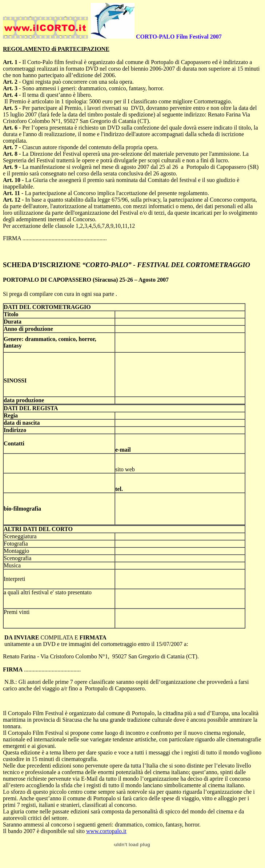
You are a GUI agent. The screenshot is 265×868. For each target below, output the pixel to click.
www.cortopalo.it (106, 831)
